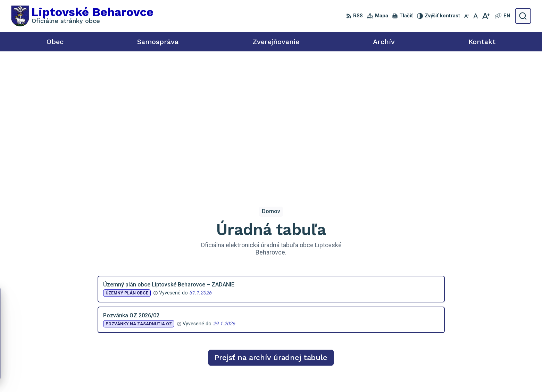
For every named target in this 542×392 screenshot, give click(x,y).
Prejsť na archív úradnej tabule (271, 219)
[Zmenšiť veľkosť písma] (467, 16)
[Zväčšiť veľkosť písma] (486, 16)
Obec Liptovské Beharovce (410, 373)
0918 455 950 (463, 334)
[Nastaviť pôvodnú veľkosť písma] (476, 16)
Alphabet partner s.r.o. (305, 373)
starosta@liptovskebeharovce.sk (486, 342)
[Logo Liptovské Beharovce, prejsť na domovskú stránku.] (82, 16)
